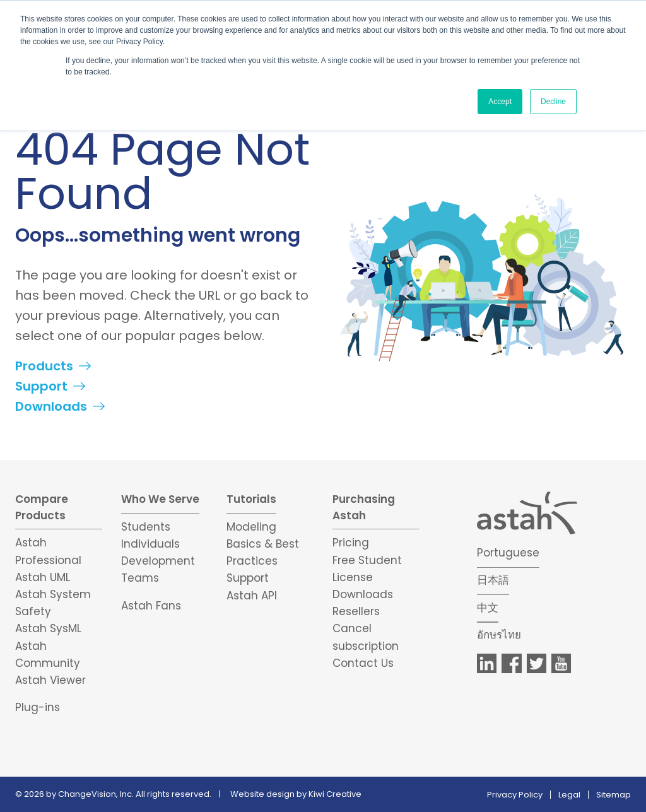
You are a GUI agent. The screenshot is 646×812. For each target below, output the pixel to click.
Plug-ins (38, 707)
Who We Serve (160, 499)
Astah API (252, 596)
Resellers (356, 611)
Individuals (150, 544)
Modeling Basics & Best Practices (263, 544)
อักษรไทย (499, 635)
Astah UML (43, 577)
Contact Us (363, 663)
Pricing (351, 543)
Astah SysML (48, 628)
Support (41, 386)
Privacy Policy (515, 795)
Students (146, 527)
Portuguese (508, 553)
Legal (569, 795)
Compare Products (42, 507)
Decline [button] (553, 102)
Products (44, 366)
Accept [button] (500, 102)
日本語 (493, 580)
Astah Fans (151, 606)
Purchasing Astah (364, 507)
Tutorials (251, 499)
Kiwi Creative (335, 794)
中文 (488, 608)
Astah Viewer (50, 680)
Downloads (51, 406)
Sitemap (614, 795)
